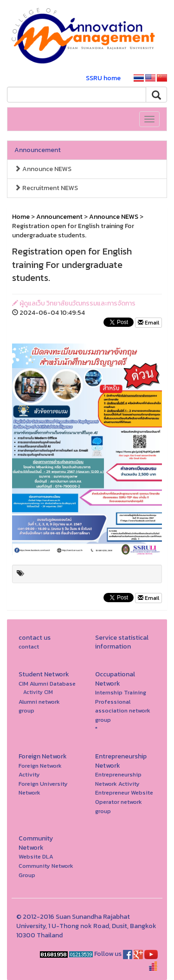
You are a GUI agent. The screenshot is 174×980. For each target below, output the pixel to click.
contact (29, 646)
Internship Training (121, 692)
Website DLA (36, 856)
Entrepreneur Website (124, 792)
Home (21, 217)
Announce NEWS (43, 169)
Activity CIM (38, 692)
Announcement (38, 150)
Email (148, 323)
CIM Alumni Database (47, 684)
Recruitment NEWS (46, 188)
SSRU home (103, 78)
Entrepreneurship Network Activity (118, 779)
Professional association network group (123, 711)
